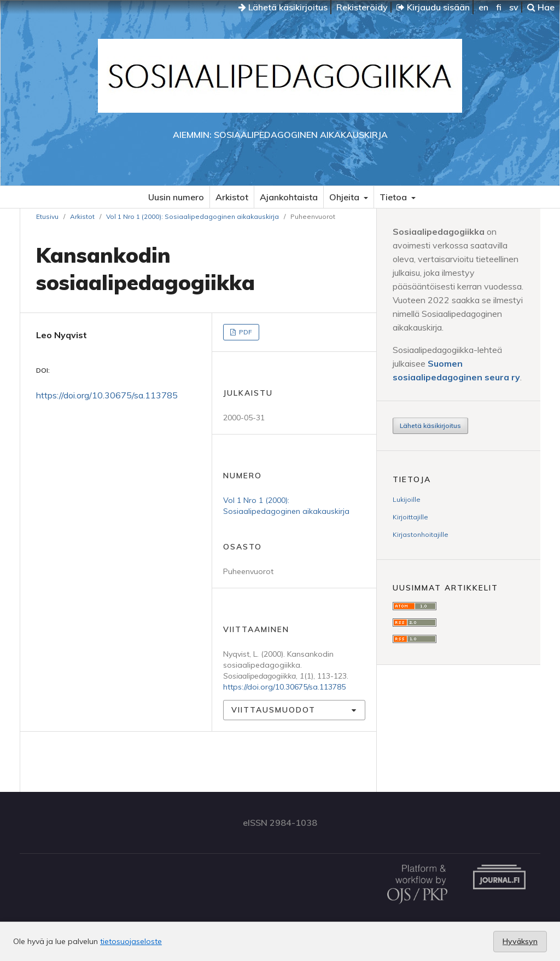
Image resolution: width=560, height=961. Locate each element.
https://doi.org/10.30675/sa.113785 (107, 395)
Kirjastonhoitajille (421, 534)
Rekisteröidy (362, 7)
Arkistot (232, 197)
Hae (541, 7)
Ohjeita (345, 197)
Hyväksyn (520, 941)
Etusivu (47, 216)
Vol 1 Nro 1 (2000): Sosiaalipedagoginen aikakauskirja (192, 216)
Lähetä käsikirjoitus (283, 7)
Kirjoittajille (410, 517)
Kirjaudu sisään (433, 7)
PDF (245, 332)
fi (499, 7)
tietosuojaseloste (131, 941)
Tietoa (394, 197)
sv (514, 7)
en (483, 7)
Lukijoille (407, 499)
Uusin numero (176, 197)
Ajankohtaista (289, 197)
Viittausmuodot (273, 710)
